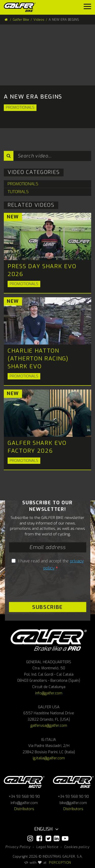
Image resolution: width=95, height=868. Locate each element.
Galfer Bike (21, 20)
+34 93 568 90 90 (24, 797)
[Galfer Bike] (22, 7)
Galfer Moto (24, 782)
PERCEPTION (60, 862)
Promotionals (20, 107)
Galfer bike (73, 782)
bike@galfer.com (73, 803)
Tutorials (18, 192)
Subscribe (48, 607)
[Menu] (87, 8)
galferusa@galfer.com (49, 726)
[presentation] (40, 585)
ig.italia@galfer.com (49, 758)
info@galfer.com (49, 693)
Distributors (24, 809)
